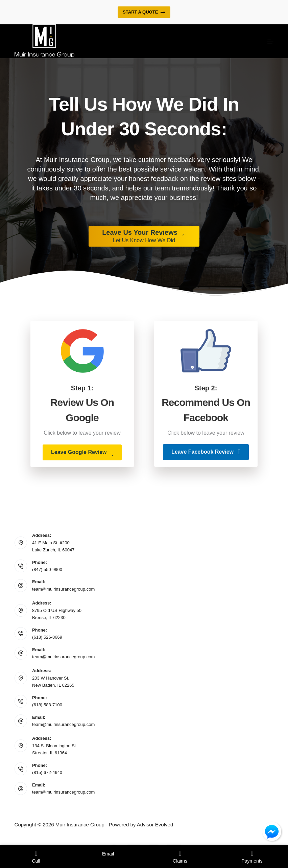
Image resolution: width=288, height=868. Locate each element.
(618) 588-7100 (47, 705)
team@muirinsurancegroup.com (63, 589)
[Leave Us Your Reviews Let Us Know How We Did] (144, 236)
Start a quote (144, 12)
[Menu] (270, 41)
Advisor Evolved (155, 825)
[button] (82, 452)
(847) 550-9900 (47, 569)
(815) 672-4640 (47, 772)
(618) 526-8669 (47, 637)
